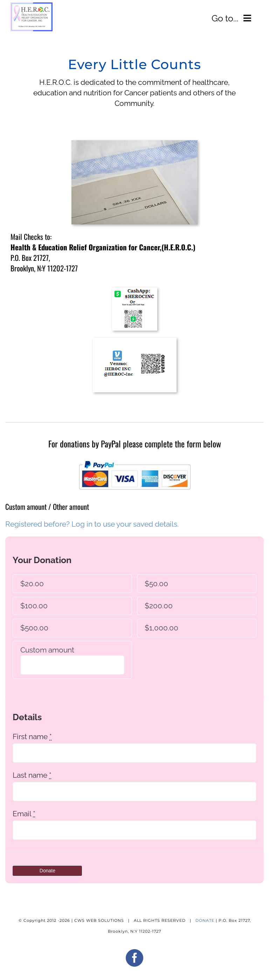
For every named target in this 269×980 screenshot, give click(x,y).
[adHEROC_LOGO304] (32, 6)
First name (32, 736)
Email (24, 814)
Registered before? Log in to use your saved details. (92, 524)
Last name (32, 775)
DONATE (205, 920)
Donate (47, 871)
